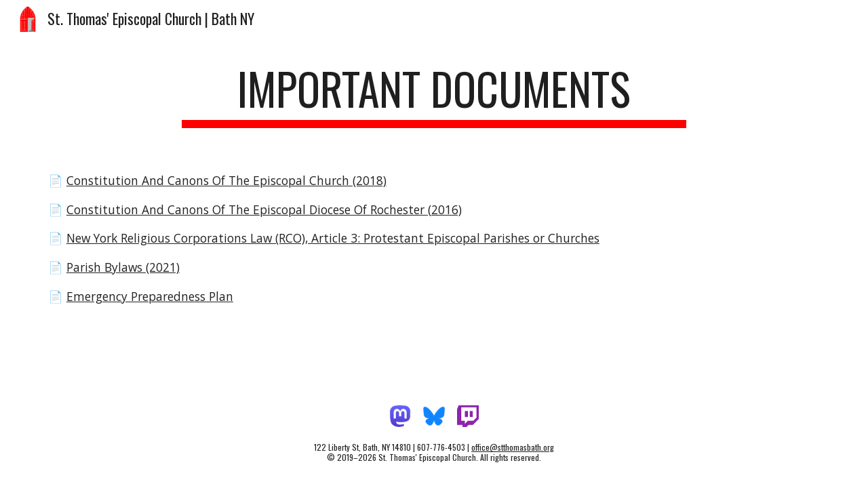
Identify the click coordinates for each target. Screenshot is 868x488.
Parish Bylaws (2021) (123, 267)
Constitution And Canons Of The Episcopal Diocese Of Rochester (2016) (264, 209)
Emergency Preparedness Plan (150, 296)
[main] (434, 95)
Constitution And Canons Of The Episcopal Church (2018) (226, 180)
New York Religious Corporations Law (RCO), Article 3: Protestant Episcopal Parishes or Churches (333, 238)
